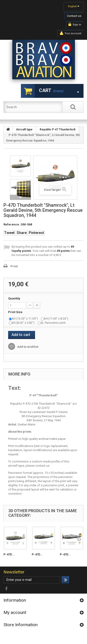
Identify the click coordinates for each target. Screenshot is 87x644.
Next (20, 197)
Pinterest (36, 233)
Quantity (14, 298)
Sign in (75, 25)
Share (22, 233)
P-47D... (9, 554)
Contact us (74, 16)
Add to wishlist (27, 347)
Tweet (9, 233)
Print (14, 266)
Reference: (12, 224)
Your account (71, 33)
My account (15, 612)
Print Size (16, 312)
